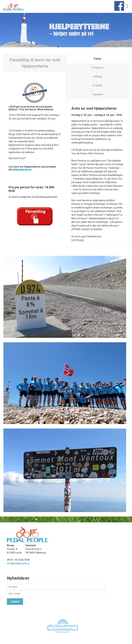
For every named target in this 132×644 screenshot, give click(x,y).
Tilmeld (15, 602)
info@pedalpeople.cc (18, 563)
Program (97, 68)
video (81, 240)
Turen (97, 59)
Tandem (97, 94)
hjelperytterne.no (22, 169)
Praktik (97, 85)
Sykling (97, 77)
